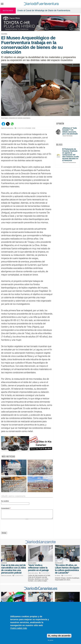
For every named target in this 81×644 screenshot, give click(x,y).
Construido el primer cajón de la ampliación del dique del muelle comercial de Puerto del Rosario (14, 485)
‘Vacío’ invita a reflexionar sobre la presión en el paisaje (38, 568)
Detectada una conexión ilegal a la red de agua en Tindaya (40, 470)
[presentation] (17, 526)
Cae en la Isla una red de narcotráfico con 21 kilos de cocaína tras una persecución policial (13, 569)
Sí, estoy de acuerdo (59, 636)
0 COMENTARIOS (21, 128)
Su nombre (5, 501)
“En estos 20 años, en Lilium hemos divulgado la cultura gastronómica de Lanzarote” (67, 569)
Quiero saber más (19, 628)
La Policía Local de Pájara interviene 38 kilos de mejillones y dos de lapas (12, 469)
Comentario (6, 508)
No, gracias (50, 640)
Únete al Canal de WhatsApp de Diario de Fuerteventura (44, 10)
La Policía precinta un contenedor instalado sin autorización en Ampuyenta (40, 486)
